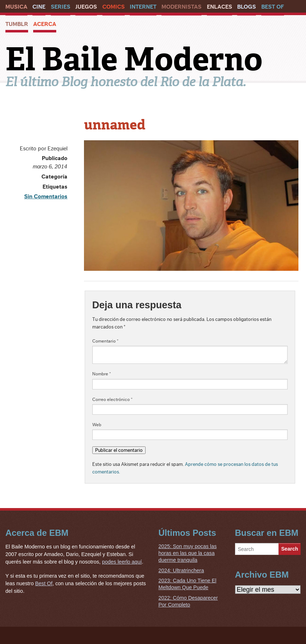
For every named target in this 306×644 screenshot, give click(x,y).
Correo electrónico (112, 400)
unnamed (115, 125)
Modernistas (181, 7)
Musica (16, 7)
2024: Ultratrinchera (181, 570)
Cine (39, 7)
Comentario (105, 341)
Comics (114, 7)
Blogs (247, 7)
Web (97, 425)
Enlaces (219, 7)
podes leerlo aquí (122, 562)
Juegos (86, 7)
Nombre (102, 374)
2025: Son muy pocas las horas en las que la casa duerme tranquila (188, 553)
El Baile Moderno (134, 59)
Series (61, 7)
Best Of (273, 7)
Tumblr (17, 24)
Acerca (45, 24)
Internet (143, 7)
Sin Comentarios (46, 197)
